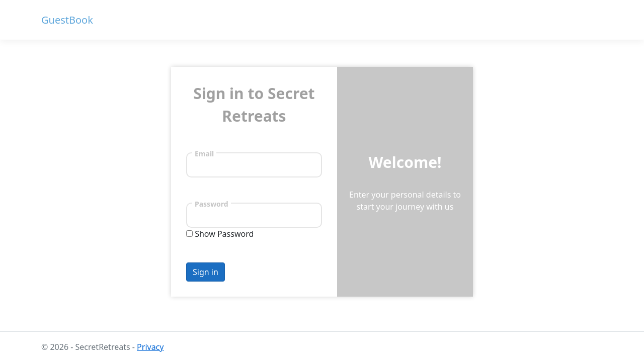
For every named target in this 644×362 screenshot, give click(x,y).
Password (212, 204)
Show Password (224, 234)
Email (204, 154)
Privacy (150, 347)
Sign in (206, 272)
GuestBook (67, 20)
